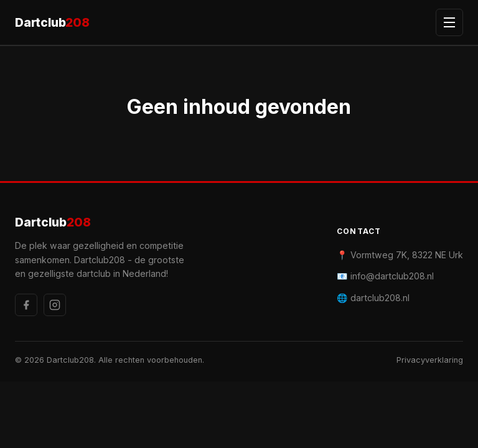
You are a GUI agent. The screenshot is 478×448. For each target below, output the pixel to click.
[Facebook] (26, 305)
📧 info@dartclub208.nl (385, 276)
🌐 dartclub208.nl (373, 298)
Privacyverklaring (430, 360)
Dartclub (52, 23)
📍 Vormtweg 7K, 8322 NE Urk (400, 255)
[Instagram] (55, 305)
